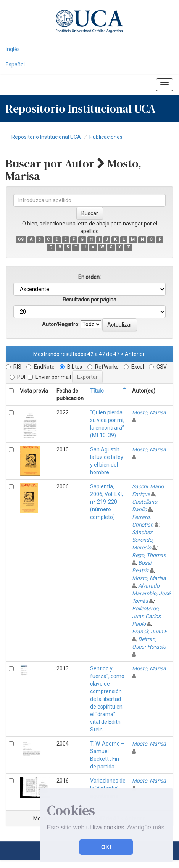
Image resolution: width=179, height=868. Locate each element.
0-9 (21, 239)
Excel (134, 367)
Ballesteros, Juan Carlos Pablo (146, 616)
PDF (18, 377)
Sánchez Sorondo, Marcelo (143, 540)
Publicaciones (106, 137)
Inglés (13, 49)
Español (15, 64)
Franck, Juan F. (150, 631)
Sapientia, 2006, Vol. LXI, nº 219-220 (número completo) (106, 502)
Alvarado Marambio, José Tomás (151, 593)
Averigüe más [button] (146, 827)
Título (97, 391)
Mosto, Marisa (149, 412)
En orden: (89, 277)
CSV (158, 367)
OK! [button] (106, 847)
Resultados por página (89, 300)
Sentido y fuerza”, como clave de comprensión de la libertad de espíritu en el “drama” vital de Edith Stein (107, 699)
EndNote (40, 367)
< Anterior (133, 354)
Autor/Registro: (61, 324)
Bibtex (71, 367)
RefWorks (103, 367)
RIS (14, 367)
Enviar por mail (49, 377)
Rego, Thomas (149, 555)
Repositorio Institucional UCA (46, 137)
